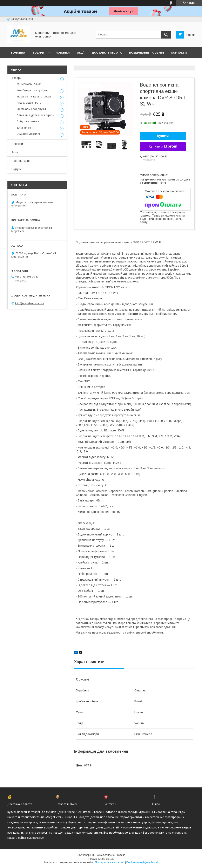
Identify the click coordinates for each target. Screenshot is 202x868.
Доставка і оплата (107, 53)
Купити (163, 136)
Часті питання (21, 161)
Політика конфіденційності (142, 862)
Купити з (163, 146)
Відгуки (16, 169)
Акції (81, 53)
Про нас (18, 63)
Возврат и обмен (67, 804)
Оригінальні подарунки (32, 109)
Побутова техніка (28, 121)
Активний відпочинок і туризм (36, 115)
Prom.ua (120, 855)
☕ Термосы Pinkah (29, 84)
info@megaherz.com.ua (30, 303)
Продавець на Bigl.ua (101, 859)
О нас (156, 804)
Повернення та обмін (146, 53)
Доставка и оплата (20, 804)
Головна (18, 53)
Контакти (179, 53)
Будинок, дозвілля (29, 134)
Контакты (110, 804)
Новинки (63, 53)
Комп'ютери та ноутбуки (32, 90)
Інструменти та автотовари (34, 97)
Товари (38, 53)
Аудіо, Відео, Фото (29, 103)
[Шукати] (166, 35)
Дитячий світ (25, 128)
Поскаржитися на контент (110, 862)
